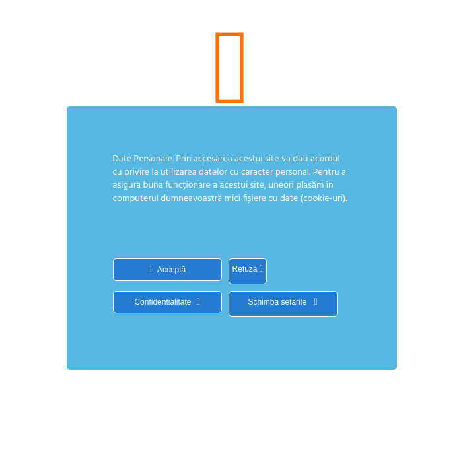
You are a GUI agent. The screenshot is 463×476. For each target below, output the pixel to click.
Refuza (248, 269)
